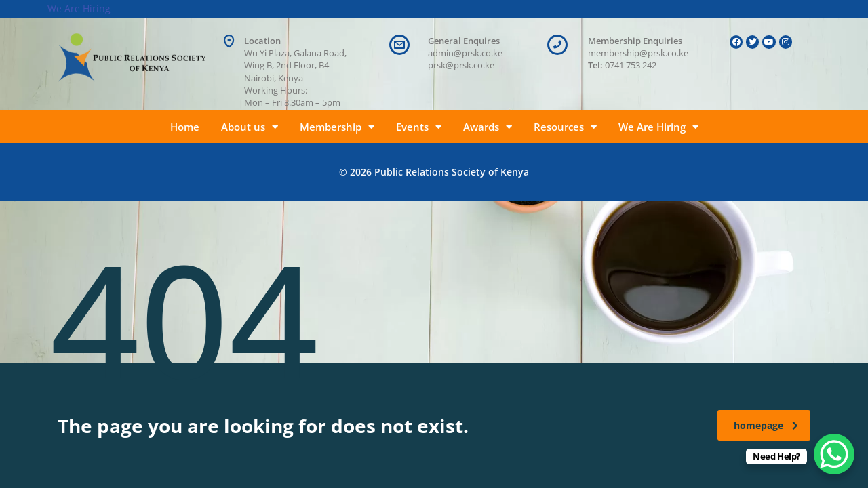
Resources (565, 127)
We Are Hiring (658, 127)
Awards (488, 127)
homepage (766, 425)
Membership (337, 127)
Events (419, 127)
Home (185, 127)
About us (250, 127)
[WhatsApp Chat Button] (834, 454)
